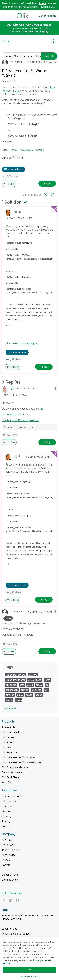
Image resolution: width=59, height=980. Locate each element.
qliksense (36, 690)
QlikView (6, 747)
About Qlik (7, 840)
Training (6, 821)
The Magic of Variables (15, 414)
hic (41, 409)
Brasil (6, 41)
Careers (6, 865)
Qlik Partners (9, 801)
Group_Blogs (35, 680)
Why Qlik (7, 782)
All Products (8, 727)
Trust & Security (11, 850)
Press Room (8, 845)
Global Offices (10, 875)
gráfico (25, 690)
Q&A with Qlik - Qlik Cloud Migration (29, 25)
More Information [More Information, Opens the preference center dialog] (29, 976)
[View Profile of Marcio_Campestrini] (24, 388)
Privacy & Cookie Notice (16, 934)
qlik (46, 690)
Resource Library (11, 796)
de (47, 685)
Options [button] (53, 41)
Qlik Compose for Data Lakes (18, 757)
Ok (29, 970)
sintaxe (40, 150)
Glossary (7, 816)
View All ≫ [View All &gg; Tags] (11, 709)
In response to (24, 623)
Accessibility (8, 855)
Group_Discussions (21, 150)
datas (20, 695)
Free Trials (7, 806)
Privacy (6, 860)
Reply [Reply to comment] (44, 367)
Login (43, 3)
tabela (39, 685)
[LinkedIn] (11, 900)
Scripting (18, 157)
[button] (55, 62)
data (22, 685)
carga (19, 700)
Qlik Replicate (9, 752)
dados (39, 695)
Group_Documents (15, 680)
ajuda (30, 685)
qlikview (33, 675)
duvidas (10, 695)
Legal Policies (9, 929)
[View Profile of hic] (19, 212)
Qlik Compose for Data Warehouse (22, 762)
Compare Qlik (9, 811)
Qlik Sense (8, 737)
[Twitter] (4, 900)
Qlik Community (12, 893)
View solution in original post (22, 343)
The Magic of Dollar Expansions (20, 420)
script (47, 680)
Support (6, 826)
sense (29, 695)
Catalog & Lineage (12, 772)
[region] (29, 959)
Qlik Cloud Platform (13, 732)
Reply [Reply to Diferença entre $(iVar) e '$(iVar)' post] (47, 183)
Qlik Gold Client (10, 777)
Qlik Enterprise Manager (15, 767)
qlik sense (11, 685)
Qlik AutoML (8, 742)
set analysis (12, 690)
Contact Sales (10, 880)
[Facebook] (17, 900)
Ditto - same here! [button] (13, 169)
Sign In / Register (48, 16)
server (9, 700)
